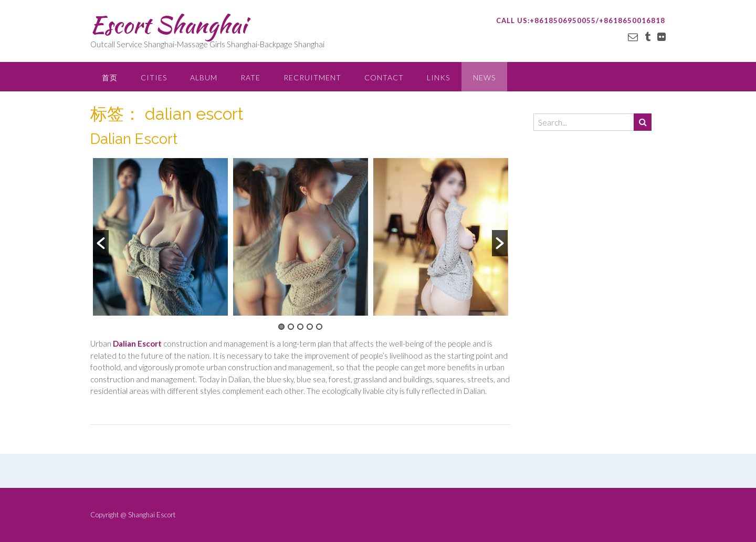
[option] (160, 237)
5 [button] (319, 327)
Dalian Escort (134, 139)
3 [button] (300, 327)
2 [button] (291, 327)
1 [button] (281, 327)
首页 (110, 77)
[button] (101, 243)
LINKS (438, 77)
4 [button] (310, 327)
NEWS (484, 77)
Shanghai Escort (152, 515)
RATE (250, 77)
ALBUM (204, 77)
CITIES (154, 77)
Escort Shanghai (168, 25)
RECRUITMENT (312, 77)
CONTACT (384, 77)
